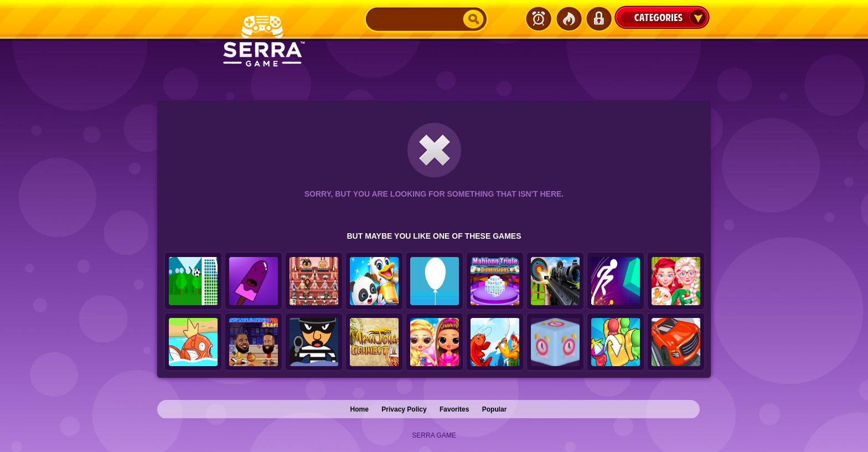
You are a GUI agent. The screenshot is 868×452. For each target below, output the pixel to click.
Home (360, 409)
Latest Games (539, 19)
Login (598, 19)
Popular (495, 409)
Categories (662, 17)
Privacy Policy (404, 409)
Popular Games (569, 19)
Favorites (454, 409)
